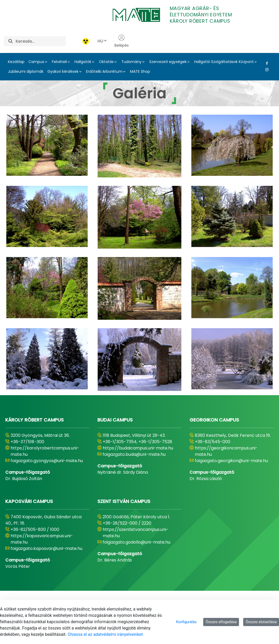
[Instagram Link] (266, 70)
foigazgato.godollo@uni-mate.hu (136, 542)
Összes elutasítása (261, 622)
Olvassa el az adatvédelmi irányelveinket (105, 634)
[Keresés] (41, 41)
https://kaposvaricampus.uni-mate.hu (42, 539)
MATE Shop (140, 71)
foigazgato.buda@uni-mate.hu (134, 454)
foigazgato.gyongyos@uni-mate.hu (47, 461)
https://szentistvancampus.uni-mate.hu (136, 533)
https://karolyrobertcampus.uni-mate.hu (45, 451)
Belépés (122, 41)
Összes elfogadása (221, 622)
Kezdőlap (16, 62)
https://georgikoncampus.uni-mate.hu (226, 451)
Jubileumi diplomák (26, 71)
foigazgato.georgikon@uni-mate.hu (231, 461)
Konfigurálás (186, 622)
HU (102, 41)
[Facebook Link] (266, 63)
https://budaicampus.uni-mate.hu (138, 448)
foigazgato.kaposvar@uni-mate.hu (46, 548)
